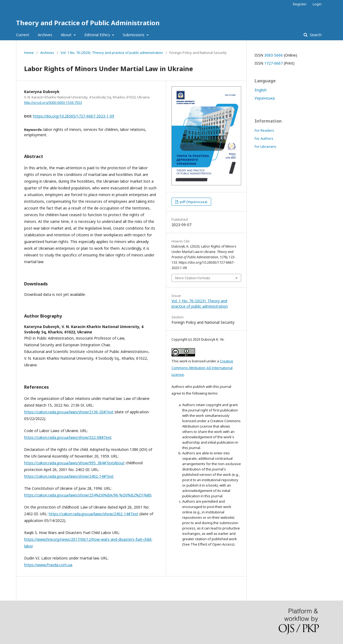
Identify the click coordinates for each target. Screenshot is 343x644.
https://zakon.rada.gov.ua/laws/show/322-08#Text (68, 437)
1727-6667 (273, 63)
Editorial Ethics (98, 35)
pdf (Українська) (193, 202)
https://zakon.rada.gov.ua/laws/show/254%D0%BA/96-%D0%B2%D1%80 (88, 495)
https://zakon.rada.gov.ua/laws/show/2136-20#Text (69, 412)
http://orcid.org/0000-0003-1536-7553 (53, 103)
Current (23, 35)
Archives (45, 35)
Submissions (134, 35)
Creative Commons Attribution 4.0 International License (202, 368)
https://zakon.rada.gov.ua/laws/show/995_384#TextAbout (74, 463)
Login (317, 4)
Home (29, 53)
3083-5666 (273, 55)
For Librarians (265, 146)
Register (300, 4)
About (67, 35)
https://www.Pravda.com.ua (48, 565)
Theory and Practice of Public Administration (88, 23)
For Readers (264, 130)
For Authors (264, 138)
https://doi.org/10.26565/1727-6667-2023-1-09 (74, 116)
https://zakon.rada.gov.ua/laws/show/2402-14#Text (69, 476)
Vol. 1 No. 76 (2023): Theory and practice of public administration (112, 53)
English (261, 90)
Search (315, 35)
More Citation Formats (193, 278)
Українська (265, 98)
